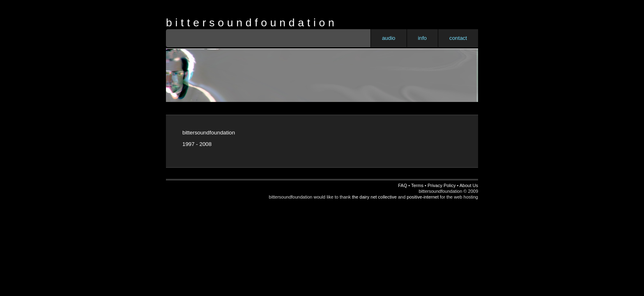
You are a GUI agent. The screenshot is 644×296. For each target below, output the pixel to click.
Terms (417, 185)
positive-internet (423, 197)
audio (389, 38)
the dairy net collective (374, 197)
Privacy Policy (442, 185)
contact (458, 38)
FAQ (402, 185)
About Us (469, 185)
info (423, 38)
